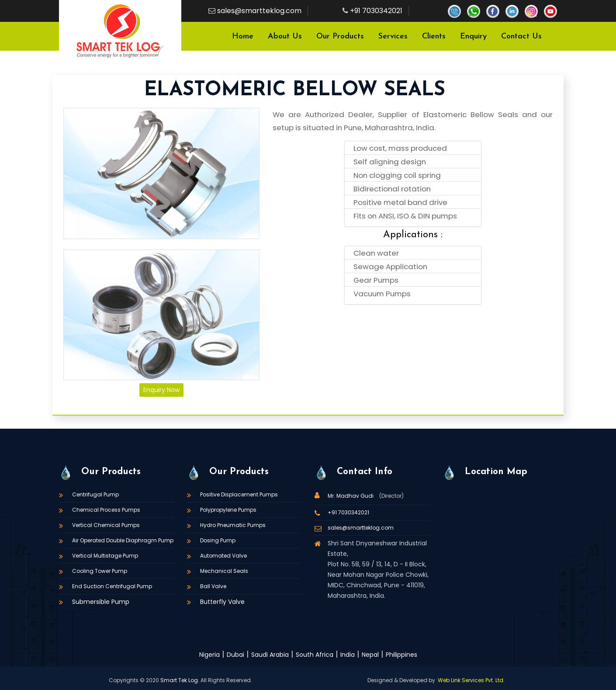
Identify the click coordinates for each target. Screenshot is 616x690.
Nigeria (209, 655)
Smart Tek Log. (180, 680)
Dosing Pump (218, 540)
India (348, 655)
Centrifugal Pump (95, 494)
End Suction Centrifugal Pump (112, 586)
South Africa (315, 655)
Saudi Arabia (270, 655)
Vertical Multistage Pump (105, 556)
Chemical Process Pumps (106, 510)
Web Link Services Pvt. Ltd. (471, 680)
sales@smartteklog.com (259, 11)
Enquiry (473, 36)
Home (243, 36)
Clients (434, 36)
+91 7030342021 (376, 11)
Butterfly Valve (222, 602)
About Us (285, 36)
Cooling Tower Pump (100, 571)
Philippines (401, 655)
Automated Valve (223, 556)
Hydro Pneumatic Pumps (233, 525)
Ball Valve (213, 586)
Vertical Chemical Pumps (106, 525)
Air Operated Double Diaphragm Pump (123, 540)
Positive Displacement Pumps (239, 494)
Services (393, 36)
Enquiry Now (161, 390)
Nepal (370, 655)
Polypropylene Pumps (228, 510)
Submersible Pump (101, 602)
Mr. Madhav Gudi (351, 496)
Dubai (235, 655)
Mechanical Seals (224, 571)
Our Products (340, 36)
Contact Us (521, 36)
